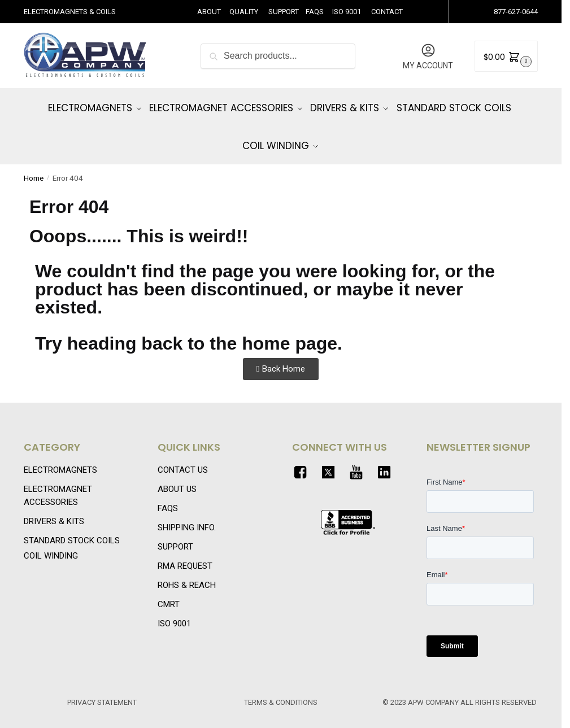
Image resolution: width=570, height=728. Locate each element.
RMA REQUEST (185, 558)
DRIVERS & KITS (54, 513)
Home (34, 170)
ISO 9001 (347, 12)
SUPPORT (284, 12)
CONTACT (387, 12)
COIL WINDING (51, 548)
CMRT (169, 596)
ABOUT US (177, 481)
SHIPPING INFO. (187, 520)
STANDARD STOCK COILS (72, 532)
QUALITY (244, 12)
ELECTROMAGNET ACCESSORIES (58, 488)
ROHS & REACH (187, 577)
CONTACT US (183, 462)
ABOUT (209, 12)
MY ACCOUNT (428, 56)
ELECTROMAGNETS (60, 462)
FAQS (315, 12)
